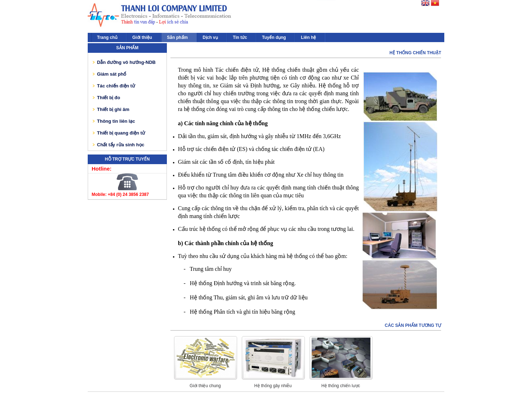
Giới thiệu (142, 37)
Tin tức (240, 37)
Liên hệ (308, 37)
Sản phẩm (177, 37)
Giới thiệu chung (205, 386)
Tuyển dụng (274, 37)
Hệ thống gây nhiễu (273, 386)
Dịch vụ (210, 37)
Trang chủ (107, 37)
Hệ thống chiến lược (341, 386)
